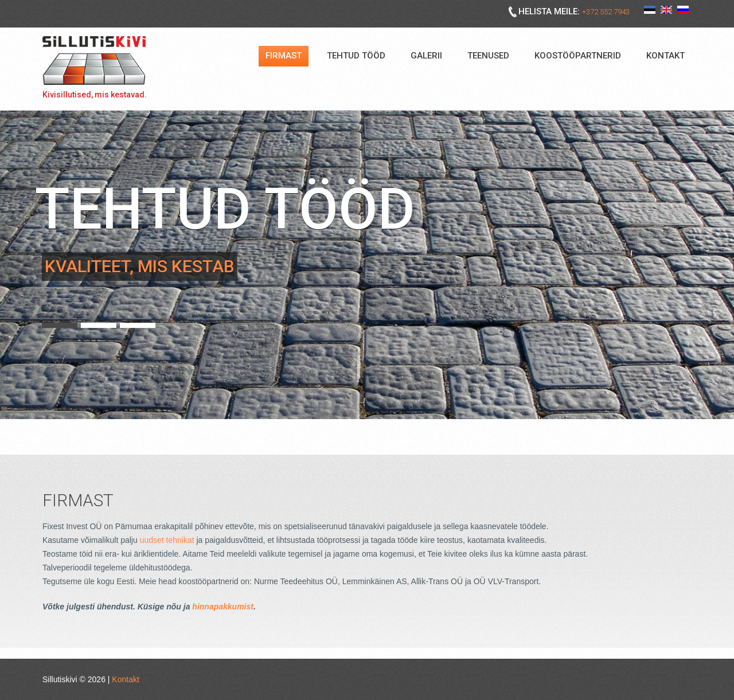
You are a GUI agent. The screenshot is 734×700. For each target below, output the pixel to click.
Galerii (426, 56)
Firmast (284, 56)
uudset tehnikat (167, 540)
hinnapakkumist (223, 607)
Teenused (488, 56)
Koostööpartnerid (578, 56)
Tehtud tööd (356, 56)
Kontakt (665, 56)
